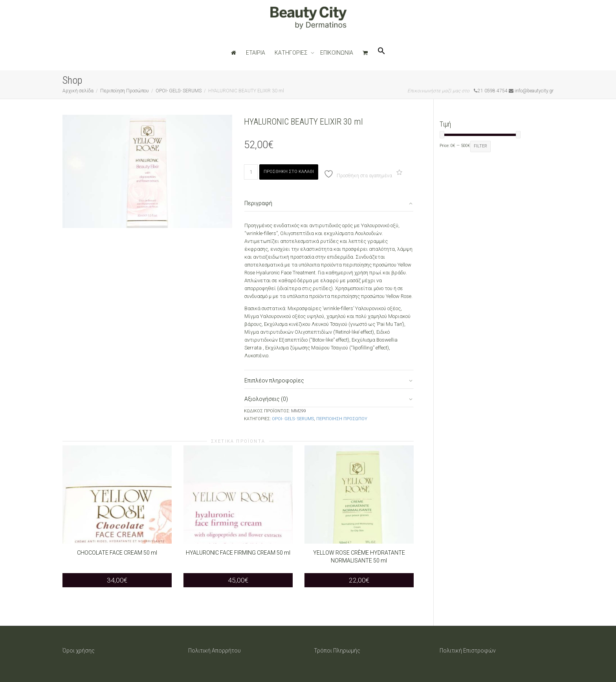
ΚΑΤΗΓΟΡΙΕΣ (292, 53)
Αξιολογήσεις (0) (266, 399)
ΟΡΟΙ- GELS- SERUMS (179, 91)
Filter (480, 146)
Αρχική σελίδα (78, 91)
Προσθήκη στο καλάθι (289, 172)
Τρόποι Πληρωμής (337, 651)
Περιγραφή (258, 203)
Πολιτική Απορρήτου (214, 651)
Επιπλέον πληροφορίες (274, 381)
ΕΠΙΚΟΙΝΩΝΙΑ (337, 53)
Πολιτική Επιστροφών (468, 651)
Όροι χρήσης (79, 651)
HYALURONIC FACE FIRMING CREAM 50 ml (238, 553)
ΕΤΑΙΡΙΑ (256, 53)
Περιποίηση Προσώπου (125, 91)
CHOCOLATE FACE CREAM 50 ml (117, 553)
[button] (381, 53)
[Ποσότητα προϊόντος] (251, 172)
